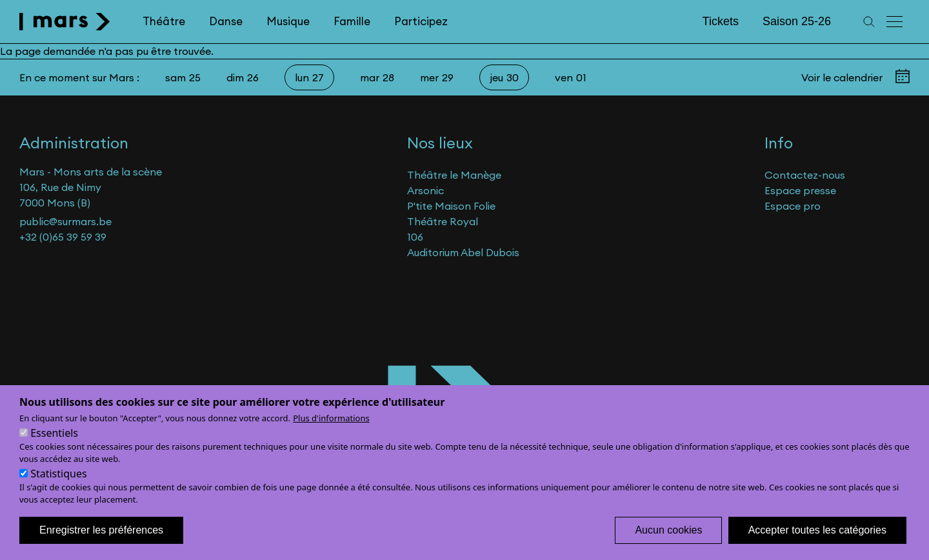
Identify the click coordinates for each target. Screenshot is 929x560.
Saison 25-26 (797, 21)
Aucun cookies (668, 536)
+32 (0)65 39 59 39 (63, 237)
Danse (226, 21)
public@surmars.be (65, 221)
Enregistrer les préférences (101, 536)
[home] (65, 22)
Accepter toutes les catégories (817, 536)
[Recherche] (869, 22)
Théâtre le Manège (454, 175)
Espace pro (793, 206)
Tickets (721, 21)
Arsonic (425, 190)
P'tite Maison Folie (451, 206)
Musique (288, 21)
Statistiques (58, 480)
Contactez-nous (805, 175)
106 (415, 237)
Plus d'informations (331, 425)
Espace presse (800, 190)
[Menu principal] (895, 22)
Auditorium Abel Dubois (463, 252)
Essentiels (54, 439)
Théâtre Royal (443, 221)
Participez (421, 21)
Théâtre (164, 21)
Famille (352, 21)
